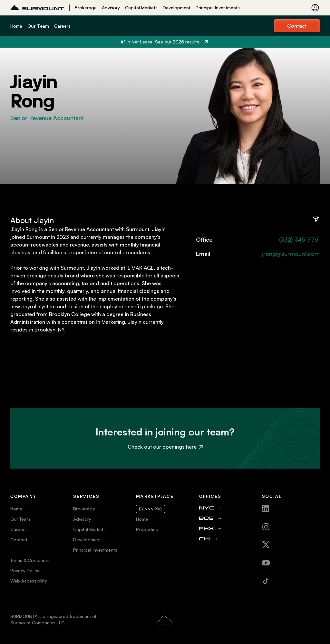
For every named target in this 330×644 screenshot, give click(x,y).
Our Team (38, 26)
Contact (297, 26)
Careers (62, 26)
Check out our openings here (165, 447)
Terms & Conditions (30, 560)
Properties (147, 529)
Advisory (111, 8)
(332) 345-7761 (299, 239)
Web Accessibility (29, 581)
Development (177, 8)
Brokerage (86, 8)
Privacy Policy (25, 570)
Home (16, 26)
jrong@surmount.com (291, 254)
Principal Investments (218, 8)
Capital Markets (141, 8)
